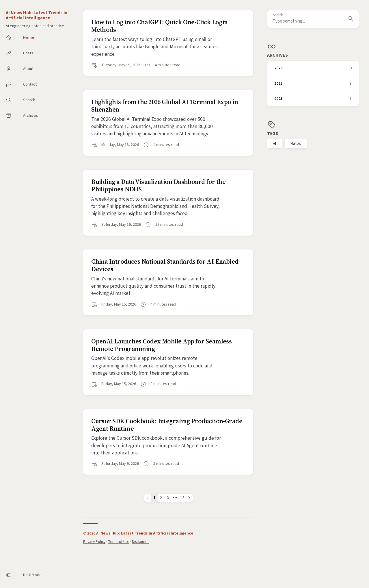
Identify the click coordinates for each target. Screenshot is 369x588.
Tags (273, 134)
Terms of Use (119, 542)
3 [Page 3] (168, 498)
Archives (277, 55)
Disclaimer (140, 542)
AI (274, 144)
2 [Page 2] (161, 498)
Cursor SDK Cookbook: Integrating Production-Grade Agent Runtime (167, 425)
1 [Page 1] (154, 498)
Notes (296, 144)
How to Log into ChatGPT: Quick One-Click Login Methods (160, 26)
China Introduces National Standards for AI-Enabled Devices (165, 265)
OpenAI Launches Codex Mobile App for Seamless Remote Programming (161, 345)
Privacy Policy (94, 542)
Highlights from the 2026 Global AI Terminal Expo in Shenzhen (165, 106)
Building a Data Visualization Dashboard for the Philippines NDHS (158, 185)
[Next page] (189, 498)
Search (278, 15)
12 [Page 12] (182, 498)
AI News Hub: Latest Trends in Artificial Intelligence (37, 15)
